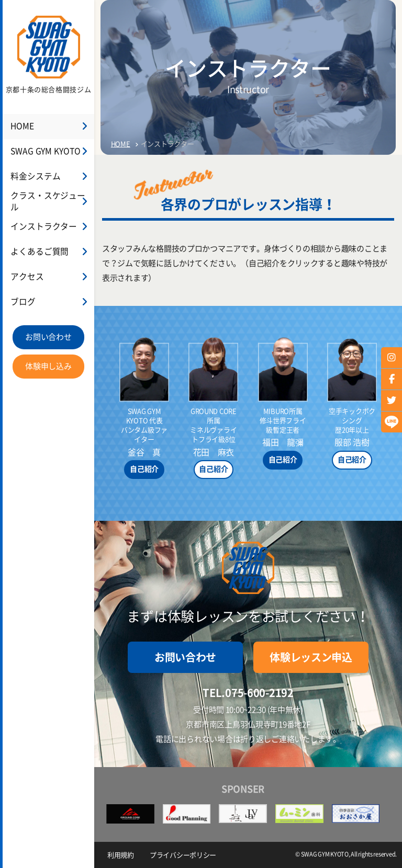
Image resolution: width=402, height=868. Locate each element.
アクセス (26, 277)
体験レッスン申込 (311, 657)
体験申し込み (48, 367)
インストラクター (41, 227)
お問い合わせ (48, 338)
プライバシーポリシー (183, 855)
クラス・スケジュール (49, 202)
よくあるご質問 (37, 252)
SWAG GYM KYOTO (42, 152)
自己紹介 (144, 469)
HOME (21, 127)
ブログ (22, 302)
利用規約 (121, 855)
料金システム (33, 177)
